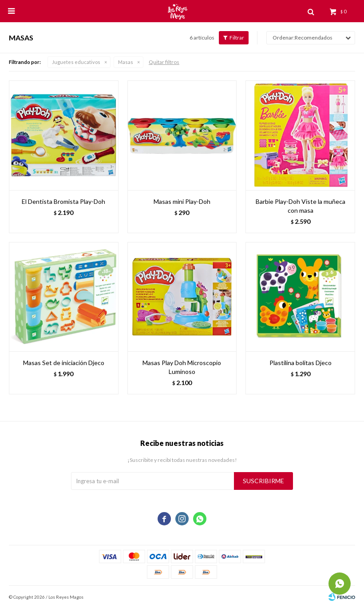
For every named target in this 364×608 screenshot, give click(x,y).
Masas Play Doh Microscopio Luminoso (182, 367)
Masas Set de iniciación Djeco (64, 363)
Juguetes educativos (76, 62)
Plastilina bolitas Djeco (301, 363)
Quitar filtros (164, 62)
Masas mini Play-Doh (182, 201)
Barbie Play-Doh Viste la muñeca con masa (301, 206)
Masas (126, 62)
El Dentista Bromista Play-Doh (63, 201)
